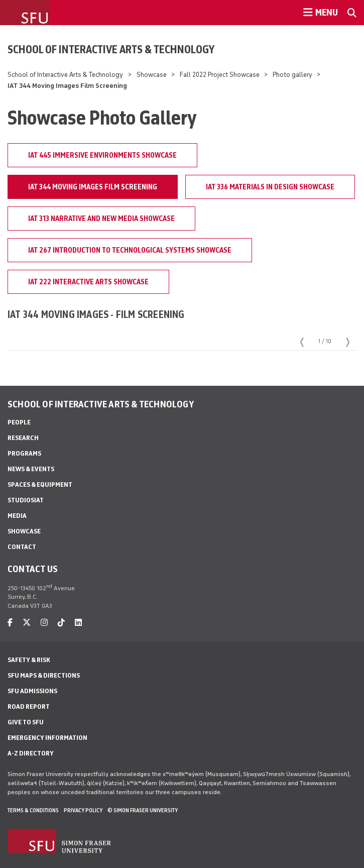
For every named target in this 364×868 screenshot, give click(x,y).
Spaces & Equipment (40, 484)
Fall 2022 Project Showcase (220, 75)
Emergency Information (47, 738)
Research (23, 438)
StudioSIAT (26, 500)
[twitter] (27, 623)
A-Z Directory (31, 753)
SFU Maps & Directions (44, 675)
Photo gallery (292, 75)
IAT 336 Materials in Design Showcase (270, 187)
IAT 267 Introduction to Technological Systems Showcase (130, 250)
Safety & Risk (29, 660)
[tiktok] (61, 623)
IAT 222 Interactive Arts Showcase (88, 282)
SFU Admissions (32, 691)
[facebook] (10, 623)
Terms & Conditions (33, 810)
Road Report (29, 707)
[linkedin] (78, 623)
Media (17, 516)
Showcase (152, 75)
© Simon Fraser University (143, 810)
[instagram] (44, 623)
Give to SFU (26, 722)
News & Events (31, 469)
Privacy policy (83, 810)
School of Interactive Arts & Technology (111, 49)
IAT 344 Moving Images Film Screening (93, 187)
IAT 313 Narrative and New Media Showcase (101, 219)
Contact (22, 547)
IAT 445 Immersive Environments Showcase (102, 155)
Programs (24, 453)
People (19, 422)
